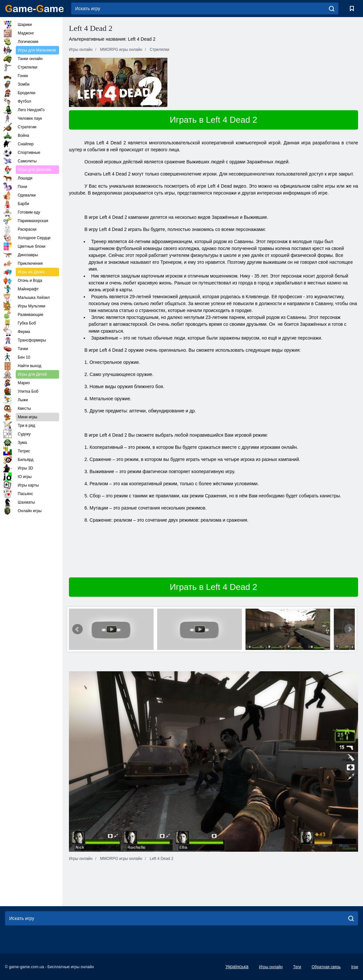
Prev (77, 629)
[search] (332, 9)
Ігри (355, 967)
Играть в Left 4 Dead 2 (213, 120)
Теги (297, 967)
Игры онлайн (271, 967)
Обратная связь (326, 967)
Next (350, 629)
